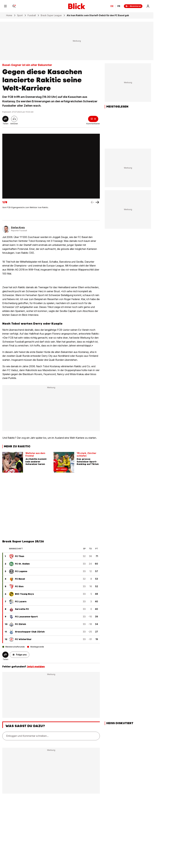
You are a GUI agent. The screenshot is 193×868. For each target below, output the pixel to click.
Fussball (32, 15)
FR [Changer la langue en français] (119, 6)
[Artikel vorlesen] (14, 119)
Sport (20, 15)
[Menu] (5, 6)
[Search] (14, 6)
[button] (20, 655)
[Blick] (77, 6)
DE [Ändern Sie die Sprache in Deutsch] (112, 6)
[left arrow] (97, 202)
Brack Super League (51, 15)
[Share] (5, 119)
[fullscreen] (51, 166)
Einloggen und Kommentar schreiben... (27, 736)
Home (9, 15)
